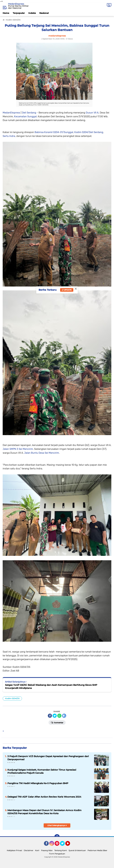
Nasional (44, 13)
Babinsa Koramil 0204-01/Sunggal (54, 132)
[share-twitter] (55, 716)
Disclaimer (28, 850)
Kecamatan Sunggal (25, 116)
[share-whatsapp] (59, 716)
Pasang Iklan (47, 850)
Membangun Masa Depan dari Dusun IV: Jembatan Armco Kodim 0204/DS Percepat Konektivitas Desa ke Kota (44, 812)
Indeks (32, 13)
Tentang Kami (61, 850)
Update (67, 290)
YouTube (70, 845)
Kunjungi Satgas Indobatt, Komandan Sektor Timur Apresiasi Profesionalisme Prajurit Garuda (42, 771)
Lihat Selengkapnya (57, 825)
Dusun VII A (92, 113)
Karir (37, 850)
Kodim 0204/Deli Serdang (89, 132)
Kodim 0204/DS (12, 698)
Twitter (64, 845)
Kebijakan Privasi (14, 850)
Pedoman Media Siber (97, 850)
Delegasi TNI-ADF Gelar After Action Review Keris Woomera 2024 (44, 797)
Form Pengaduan (57, 854)
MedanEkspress (16, 4)
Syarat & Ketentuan (77, 850)
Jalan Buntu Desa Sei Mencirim (42, 453)
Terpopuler (19, 13)
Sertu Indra (9, 136)
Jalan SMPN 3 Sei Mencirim (18, 449)
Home (6, 13)
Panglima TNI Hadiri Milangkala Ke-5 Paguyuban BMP (38, 783)
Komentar (57, 722)
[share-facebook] (50, 716)
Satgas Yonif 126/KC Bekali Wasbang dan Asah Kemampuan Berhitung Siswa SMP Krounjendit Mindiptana (51, 686)
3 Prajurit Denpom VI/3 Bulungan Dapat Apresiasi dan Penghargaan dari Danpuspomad (48, 758)
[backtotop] (57, 837)
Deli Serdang (29, 113)
